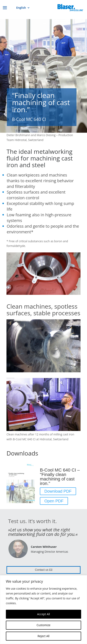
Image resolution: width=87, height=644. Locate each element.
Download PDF (58, 491)
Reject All (43, 636)
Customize (43, 625)
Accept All (43, 614)
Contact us (42, 570)
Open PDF (54, 501)
